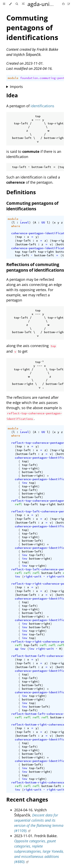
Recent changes (27, 799)
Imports (16, 87)
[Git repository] (64, 4)
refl (18, 504)
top (19, 237)
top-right (59, 241)
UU (43, 222)
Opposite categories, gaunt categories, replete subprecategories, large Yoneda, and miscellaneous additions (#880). (39, 851)
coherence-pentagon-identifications (41, 233)
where (16, 226)
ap (17, 649)
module (13, 78)
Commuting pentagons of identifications (32, 28)
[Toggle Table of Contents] (4, 4)
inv (25, 483)
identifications (42, 106)
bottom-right (33, 476)
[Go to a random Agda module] (23, 4)
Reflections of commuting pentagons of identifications (35, 267)
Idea (12, 95)
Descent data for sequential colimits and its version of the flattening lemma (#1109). (39, 823)
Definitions (21, 192)
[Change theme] (10, 4)
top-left (24, 241)
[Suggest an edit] (69, 4)
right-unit (33, 576)
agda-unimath (45, 4)
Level (25, 222)
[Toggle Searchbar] (17, 4)
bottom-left (26, 244)
